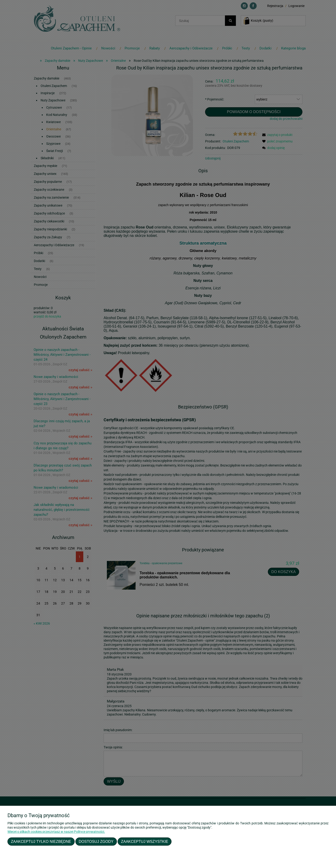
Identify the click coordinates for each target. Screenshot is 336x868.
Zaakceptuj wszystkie (145, 841)
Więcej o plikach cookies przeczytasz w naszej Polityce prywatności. (56, 832)
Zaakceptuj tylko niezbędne (41, 841)
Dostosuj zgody (96, 841)
